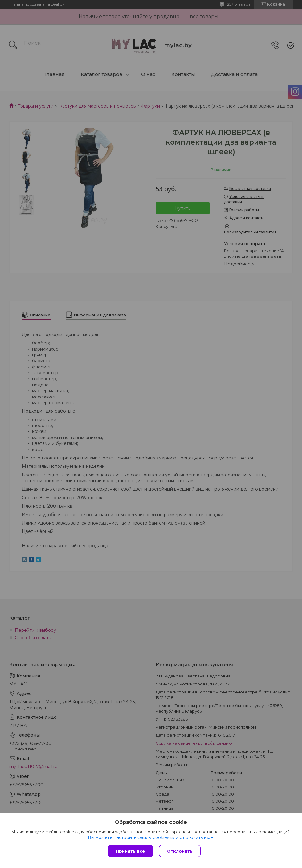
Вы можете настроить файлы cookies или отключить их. (149, 837)
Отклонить (180, 851)
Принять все (130, 851)
